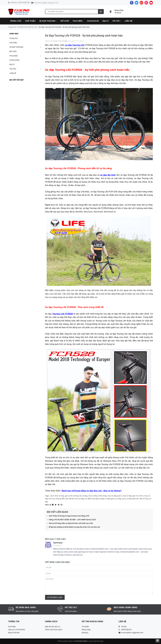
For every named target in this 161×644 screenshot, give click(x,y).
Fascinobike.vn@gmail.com (48, 3)
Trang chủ (16, 21)
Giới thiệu (30, 21)
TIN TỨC (117, 21)
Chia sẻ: (48, 505)
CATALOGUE (93, 21)
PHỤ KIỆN (78, 21)
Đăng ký (85, 633)
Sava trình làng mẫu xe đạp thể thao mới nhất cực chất (70, 523)
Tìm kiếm (85, 627)
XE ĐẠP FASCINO (48, 21)
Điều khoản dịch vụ (53, 627)
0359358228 (24, 3)
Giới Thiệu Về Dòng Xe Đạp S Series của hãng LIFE (68, 516)
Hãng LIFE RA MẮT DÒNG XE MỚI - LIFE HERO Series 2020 (71, 520)
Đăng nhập (86, 630)
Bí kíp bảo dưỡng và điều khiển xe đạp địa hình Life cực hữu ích (74, 527)
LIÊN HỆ (128, 21)
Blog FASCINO (14, 633)
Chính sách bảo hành (54, 630)
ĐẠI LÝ (106, 21)
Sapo (102, 641)
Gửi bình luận (55, 597)
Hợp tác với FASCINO (17, 630)
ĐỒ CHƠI (65, 21)
